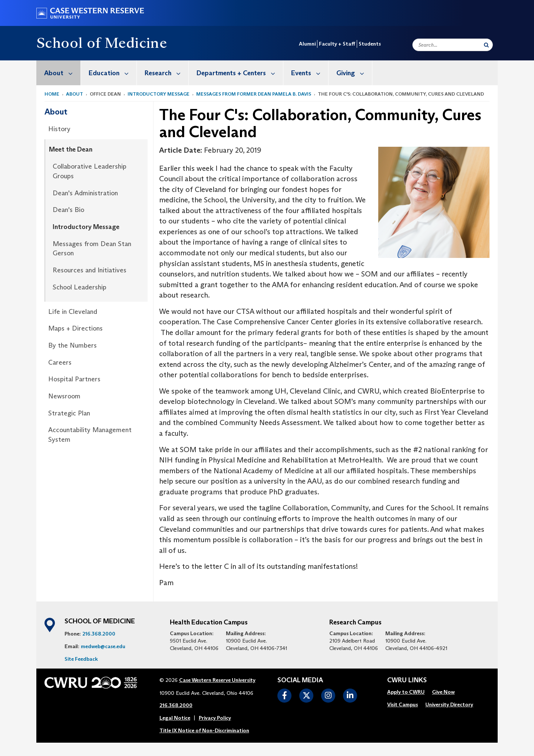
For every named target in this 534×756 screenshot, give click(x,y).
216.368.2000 (99, 634)
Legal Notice (175, 718)
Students (370, 44)
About (62, 73)
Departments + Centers (240, 73)
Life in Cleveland (73, 312)
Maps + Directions (75, 328)
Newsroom (64, 396)
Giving (354, 73)
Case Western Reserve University (217, 680)
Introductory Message (159, 94)
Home (52, 94)
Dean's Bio (68, 210)
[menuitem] (59, 73)
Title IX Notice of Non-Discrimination (204, 730)
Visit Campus (403, 704)
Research (167, 73)
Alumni (307, 44)
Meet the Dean (71, 149)
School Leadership (80, 287)
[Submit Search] (486, 45)
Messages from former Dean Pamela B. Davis (254, 94)
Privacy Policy (215, 718)
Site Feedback (81, 659)
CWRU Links (407, 680)
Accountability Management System (90, 435)
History (59, 129)
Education (113, 73)
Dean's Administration (85, 193)
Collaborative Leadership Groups (90, 171)
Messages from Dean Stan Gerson (92, 249)
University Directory (449, 704)
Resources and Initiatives (90, 270)
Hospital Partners (74, 379)
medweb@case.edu (103, 646)
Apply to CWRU (406, 692)
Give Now (443, 692)
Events (310, 73)
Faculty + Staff (337, 44)
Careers (60, 362)
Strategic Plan (69, 413)
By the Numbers (72, 345)
